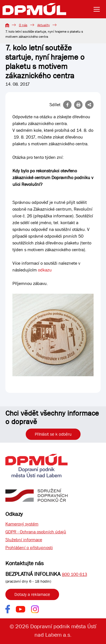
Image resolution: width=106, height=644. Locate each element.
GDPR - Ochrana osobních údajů (36, 532)
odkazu (45, 270)
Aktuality (44, 25)
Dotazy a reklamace (32, 594)
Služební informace (24, 540)
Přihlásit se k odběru (53, 434)
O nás (23, 25)
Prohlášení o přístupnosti (29, 548)
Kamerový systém (22, 524)
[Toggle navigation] (98, 9)
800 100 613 (74, 574)
